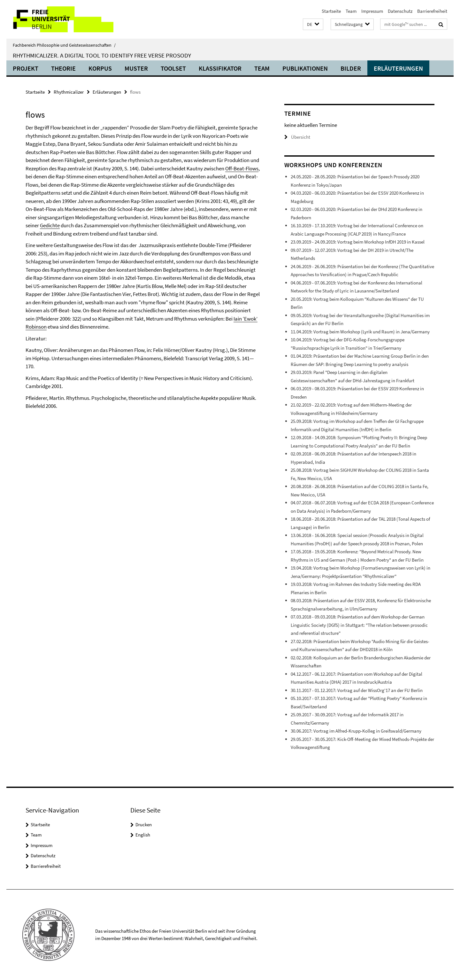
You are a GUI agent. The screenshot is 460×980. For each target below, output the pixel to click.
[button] (313, 24)
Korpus (100, 68)
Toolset (173, 68)
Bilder (351, 68)
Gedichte (50, 225)
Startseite (331, 11)
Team (351, 11)
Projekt (26, 68)
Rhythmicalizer (69, 92)
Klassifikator (220, 68)
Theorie (63, 68)
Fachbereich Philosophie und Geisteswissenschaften (64, 45)
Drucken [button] (144, 824)
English (143, 835)
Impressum (372, 11)
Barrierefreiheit (432, 11)
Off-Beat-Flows (242, 168)
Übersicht (297, 137)
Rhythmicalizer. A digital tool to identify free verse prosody (102, 55)
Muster (136, 68)
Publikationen (305, 68)
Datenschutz (400, 11)
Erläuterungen (398, 68)
